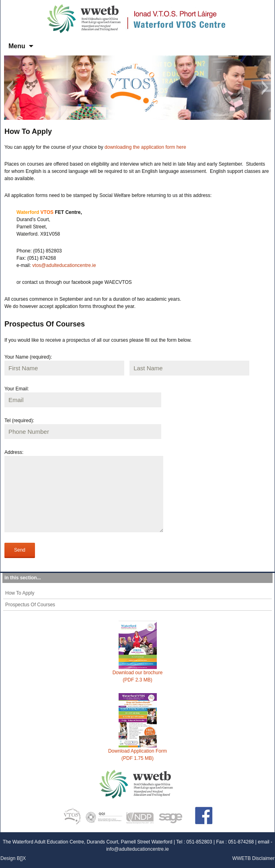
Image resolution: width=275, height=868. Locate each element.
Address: (14, 452)
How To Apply (20, 593)
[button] (10, 88)
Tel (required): (19, 421)
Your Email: (17, 389)
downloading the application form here (145, 147)
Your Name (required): (28, 357)
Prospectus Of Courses (30, 605)
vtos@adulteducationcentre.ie (64, 265)
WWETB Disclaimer (253, 858)
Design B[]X (13, 858)
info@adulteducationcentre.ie (137, 849)
